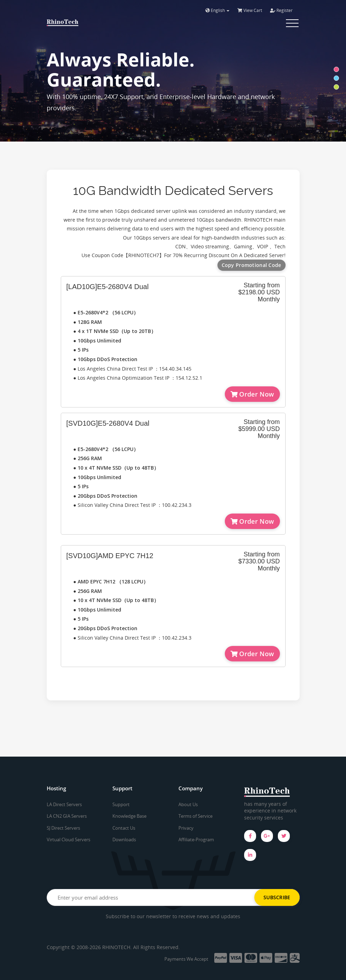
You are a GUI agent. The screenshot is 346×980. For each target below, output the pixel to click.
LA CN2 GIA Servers (67, 816)
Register (281, 10)
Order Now (252, 394)
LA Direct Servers (64, 804)
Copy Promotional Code (252, 265)
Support (121, 804)
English (217, 10)
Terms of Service (195, 816)
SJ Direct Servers (63, 828)
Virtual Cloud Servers (68, 839)
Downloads (124, 839)
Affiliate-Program (196, 839)
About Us (188, 804)
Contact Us (124, 828)
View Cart (250, 10)
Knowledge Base (129, 816)
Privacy (186, 828)
